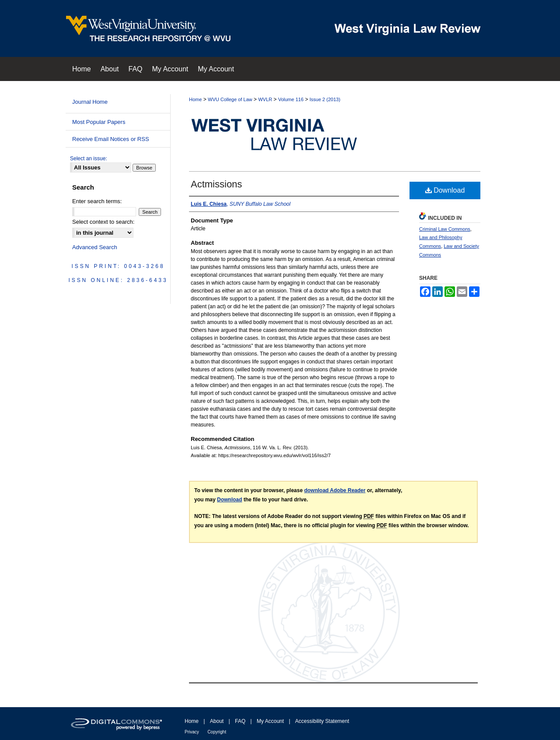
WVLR (265, 99)
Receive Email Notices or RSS (111, 139)
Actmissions (216, 184)
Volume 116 (291, 99)
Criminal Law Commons (445, 229)
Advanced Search (95, 247)
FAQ (240, 721)
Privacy (192, 732)
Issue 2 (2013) (325, 99)
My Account (270, 721)
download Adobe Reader (335, 490)
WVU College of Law (230, 99)
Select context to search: (103, 222)
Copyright (217, 732)
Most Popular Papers (99, 122)
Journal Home (90, 102)
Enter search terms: (97, 201)
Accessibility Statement (322, 721)
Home (195, 99)
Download (445, 190)
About (217, 721)
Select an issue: (89, 159)
